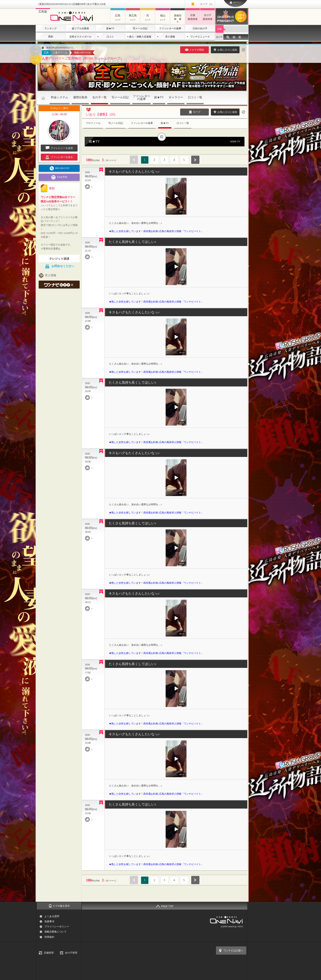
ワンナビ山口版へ (233, 951)
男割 (51, 37)
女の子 (219, 37)
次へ (195, 160)
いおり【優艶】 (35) (101, 114)
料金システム (60, 97)
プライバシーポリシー (57, 927)
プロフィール (93, 123)
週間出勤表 (80, 97)
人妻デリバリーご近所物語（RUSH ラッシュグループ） (83, 58)
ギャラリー (176, 97)
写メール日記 (140, 28)
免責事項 (49, 921)
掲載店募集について (55, 932)
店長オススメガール (80, 37)
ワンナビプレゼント (242, 17)
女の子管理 (71, 953)
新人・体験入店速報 (140, 37)
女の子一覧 (99, 97)
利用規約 (49, 937)
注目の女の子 (200, 28)
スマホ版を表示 (61, 906)
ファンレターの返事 (170, 28)
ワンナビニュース (200, 37)
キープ (206, 4)
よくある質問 (52, 916)
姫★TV (110, 28)
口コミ (110, 37)
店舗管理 (49, 953)
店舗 (219, 29)
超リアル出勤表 (80, 28)
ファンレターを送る (59, 157)
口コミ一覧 (195, 97)
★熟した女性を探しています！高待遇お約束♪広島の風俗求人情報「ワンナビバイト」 (156, 231)
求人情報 (170, 37)
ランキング (51, 28)
